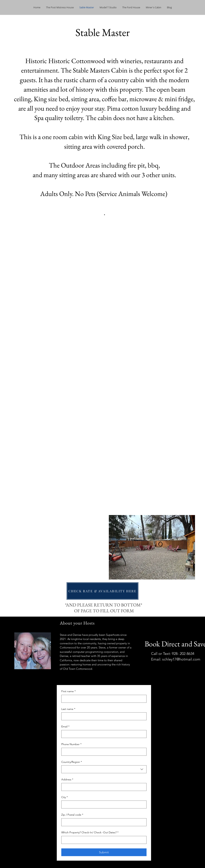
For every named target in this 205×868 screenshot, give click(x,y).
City (64, 797)
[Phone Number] (103, 752)
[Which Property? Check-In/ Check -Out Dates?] (103, 840)
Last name (68, 709)
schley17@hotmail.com (181, 659)
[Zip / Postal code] (103, 822)
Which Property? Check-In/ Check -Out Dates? (90, 833)
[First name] (103, 699)
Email (65, 727)
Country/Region (72, 762)
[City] (103, 804)
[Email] (103, 734)
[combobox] (104, 769)
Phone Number (71, 744)
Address (67, 780)
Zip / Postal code (72, 815)
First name (68, 691)
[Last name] (103, 716)
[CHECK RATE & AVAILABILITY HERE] (102, 591)
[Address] (103, 787)
